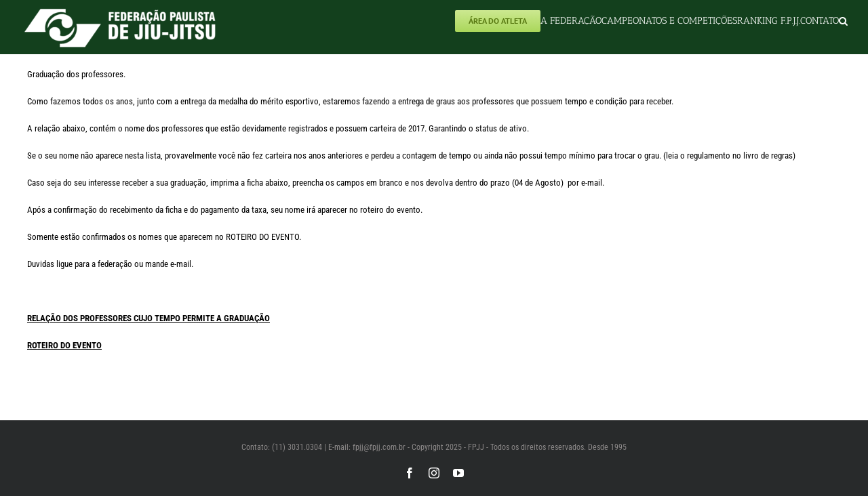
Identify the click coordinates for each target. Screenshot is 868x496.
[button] (843, 21)
